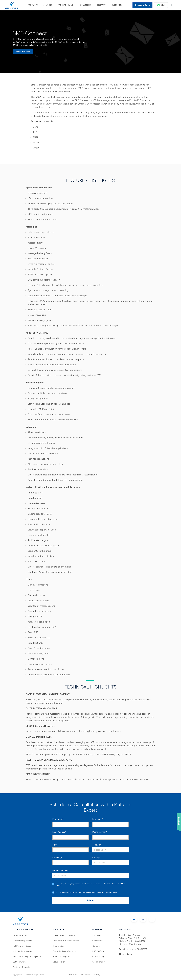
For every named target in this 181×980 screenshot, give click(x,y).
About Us (97, 935)
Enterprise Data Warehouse (65, 951)
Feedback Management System (27, 957)
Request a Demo (142, 5)
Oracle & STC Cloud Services (66, 941)
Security (97, 975)
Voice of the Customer (23, 951)
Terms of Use (73, 975)
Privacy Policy (86, 975)
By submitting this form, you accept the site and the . (86, 892)
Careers (96, 946)
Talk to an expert (23, 51)
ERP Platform (98, 951)
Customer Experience (22, 941)
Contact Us (97, 941)
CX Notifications (20, 935)
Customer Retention (22, 967)
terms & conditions (94, 892)
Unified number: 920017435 (134, 949)
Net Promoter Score (22, 946)
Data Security (59, 962)
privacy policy (112, 892)
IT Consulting (59, 946)
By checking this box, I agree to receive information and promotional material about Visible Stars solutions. (90, 885)
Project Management (62, 957)
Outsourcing (98, 957)
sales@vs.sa (127, 954)
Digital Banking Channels (64, 935)
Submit (90, 900)
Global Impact (99, 962)
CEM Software (19, 962)
